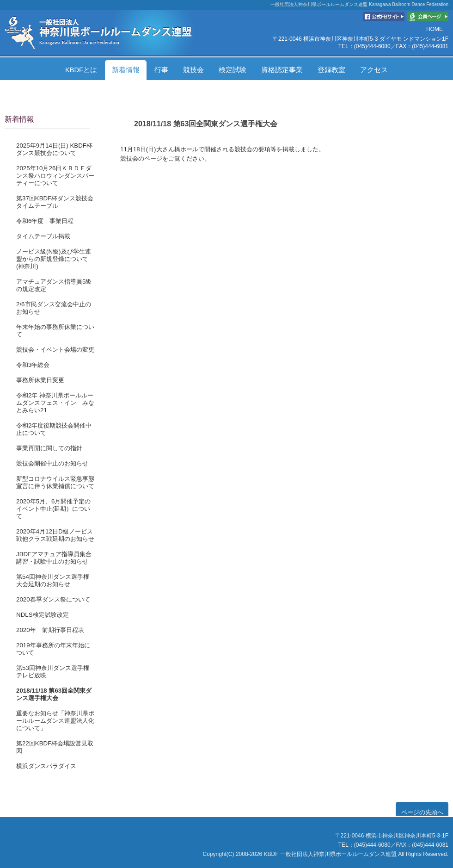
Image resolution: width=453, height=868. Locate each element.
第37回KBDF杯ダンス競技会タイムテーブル (55, 202)
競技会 (193, 70)
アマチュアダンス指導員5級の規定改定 (54, 285)
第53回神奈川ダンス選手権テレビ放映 (53, 672)
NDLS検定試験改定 (43, 615)
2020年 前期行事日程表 (50, 630)
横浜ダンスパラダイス (46, 766)
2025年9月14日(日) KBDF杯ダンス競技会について (54, 149)
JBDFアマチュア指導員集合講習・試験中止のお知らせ (54, 558)
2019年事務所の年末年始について (53, 649)
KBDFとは (81, 70)
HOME (435, 29)
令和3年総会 (33, 365)
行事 (161, 70)
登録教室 (331, 70)
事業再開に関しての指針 (49, 448)
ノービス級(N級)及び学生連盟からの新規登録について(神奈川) (54, 259)
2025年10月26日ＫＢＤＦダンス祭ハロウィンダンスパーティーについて (55, 176)
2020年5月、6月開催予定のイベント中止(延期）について (53, 509)
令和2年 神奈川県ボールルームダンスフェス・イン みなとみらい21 (55, 403)
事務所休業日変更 (40, 380)
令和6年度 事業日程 (45, 221)
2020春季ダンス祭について (53, 599)
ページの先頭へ (422, 812)
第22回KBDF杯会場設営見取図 (55, 747)
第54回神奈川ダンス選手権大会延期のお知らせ (53, 580)
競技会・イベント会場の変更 (55, 350)
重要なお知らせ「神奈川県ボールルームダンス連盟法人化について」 (55, 721)
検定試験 (233, 70)
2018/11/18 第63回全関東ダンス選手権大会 (54, 694)
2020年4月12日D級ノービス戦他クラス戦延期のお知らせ (55, 535)
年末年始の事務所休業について (55, 331)
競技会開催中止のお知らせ (52, 463)
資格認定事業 (282, 70)
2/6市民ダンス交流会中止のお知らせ (54, 308)
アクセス (374, 70)
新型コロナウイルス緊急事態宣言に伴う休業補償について (55, 482)
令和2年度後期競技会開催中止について (54, 429)
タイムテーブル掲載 (43, 236)
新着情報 (126, 70)
